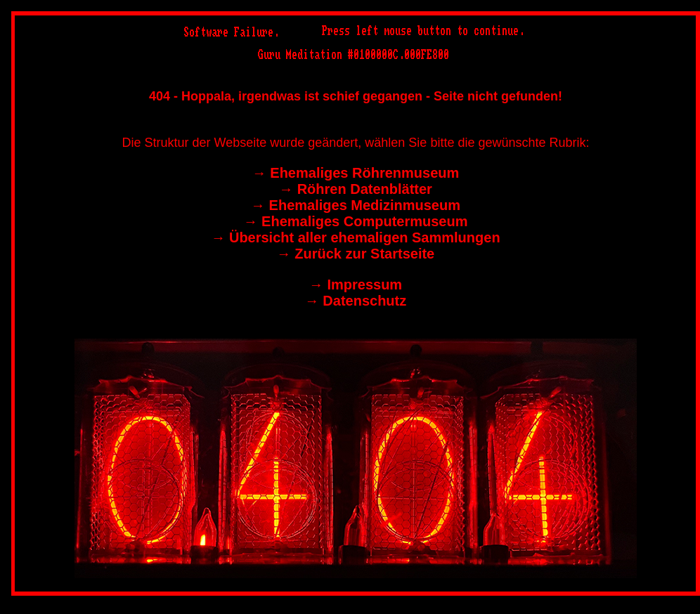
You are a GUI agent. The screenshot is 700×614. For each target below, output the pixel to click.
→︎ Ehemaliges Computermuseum (356, 221)
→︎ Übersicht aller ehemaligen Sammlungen (355, 237)
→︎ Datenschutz (356, 301)
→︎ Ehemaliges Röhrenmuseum (356, 173)
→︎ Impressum (356, 285)
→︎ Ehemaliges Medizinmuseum (356, 205)
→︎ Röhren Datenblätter (356, 189)
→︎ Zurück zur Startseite (356, 254)
